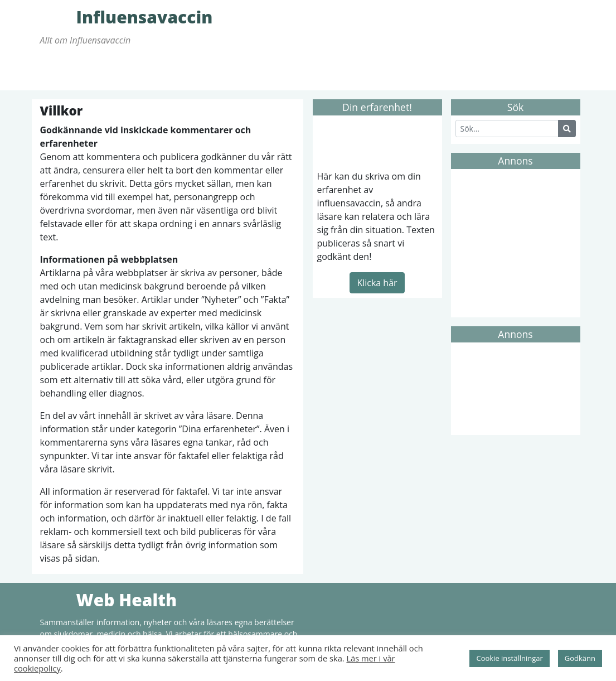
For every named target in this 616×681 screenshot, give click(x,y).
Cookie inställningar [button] (509, 658)
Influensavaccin (57, 17)
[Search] (507, 129)
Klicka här (377, 283)
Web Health (57, 600)
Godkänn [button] (580, 658)
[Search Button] (567, 129)
